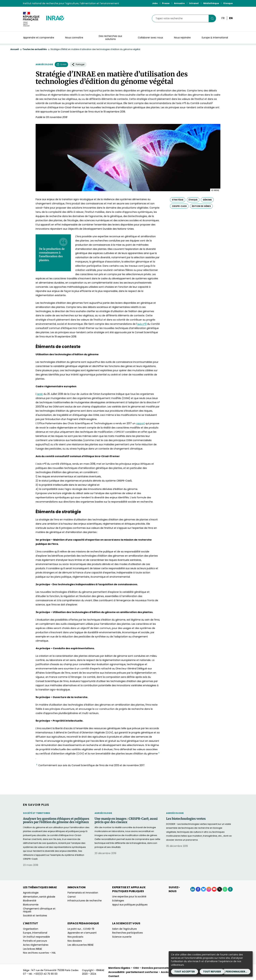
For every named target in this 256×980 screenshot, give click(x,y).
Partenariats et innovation (83, 893)
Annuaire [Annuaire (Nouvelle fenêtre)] (179, 3)
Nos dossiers (75, 941)
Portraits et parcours (35, 941)
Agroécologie (44, 64)
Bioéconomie (31, 905)
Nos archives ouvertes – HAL (39, 953)
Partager (78, 64)
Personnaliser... (236, 972)
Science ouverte (122, 937)
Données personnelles (156, 968)
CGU (136, 968)
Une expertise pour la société (129, 896)
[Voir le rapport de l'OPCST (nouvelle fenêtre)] (140, 423)
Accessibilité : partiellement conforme (133, 972)
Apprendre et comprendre (39, 38)
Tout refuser (212, 972)
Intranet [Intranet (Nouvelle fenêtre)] (194, 3)
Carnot (72, 897)
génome (207, 200)
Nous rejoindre (182, 38)
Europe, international (35, 933)
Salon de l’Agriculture (124, 929)
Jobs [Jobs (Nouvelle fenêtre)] (155, 3)
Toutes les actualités (35, 49)
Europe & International (215, 38)
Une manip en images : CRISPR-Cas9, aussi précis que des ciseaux (126, 820)
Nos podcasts (75, 937)
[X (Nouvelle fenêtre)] (220, 889)
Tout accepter (185, 972)
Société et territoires (37, 813)
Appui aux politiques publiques (130, 905)
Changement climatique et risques (39, 910)
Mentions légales (119, 968)
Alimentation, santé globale (39, 897)
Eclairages (118, 901)
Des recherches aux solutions (110, 38)
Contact (114, 976)
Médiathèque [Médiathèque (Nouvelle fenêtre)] (211, 3)
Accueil (15, 49)
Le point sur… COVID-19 (81, 929)
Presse (166, 3)
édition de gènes (201, 206)
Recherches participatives (127, 933)
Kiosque (228, 3)
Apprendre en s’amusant (82, 933)
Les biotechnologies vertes (186, 819)
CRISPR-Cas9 (179, 206)
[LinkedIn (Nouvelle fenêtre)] (193, 889)
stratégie (178, 200)
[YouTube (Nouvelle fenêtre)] (214, 889)
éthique (193, 200)
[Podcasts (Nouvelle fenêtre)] (230, 889)
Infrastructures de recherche (85, 901)
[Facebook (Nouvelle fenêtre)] (198, 889)
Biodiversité (30, 901)
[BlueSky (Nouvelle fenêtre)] (203, 889)
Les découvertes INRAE (81, 945)
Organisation (31, 929)
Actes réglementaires (36, 945)
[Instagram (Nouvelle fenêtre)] (209, 889)
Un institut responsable (36, 937)
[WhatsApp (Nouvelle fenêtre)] (225, 889)
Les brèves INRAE (33, 949)
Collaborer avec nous (150, 38)
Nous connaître (74, 38)
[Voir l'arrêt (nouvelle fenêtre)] (40, 394)
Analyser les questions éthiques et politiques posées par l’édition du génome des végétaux (56, 820)
